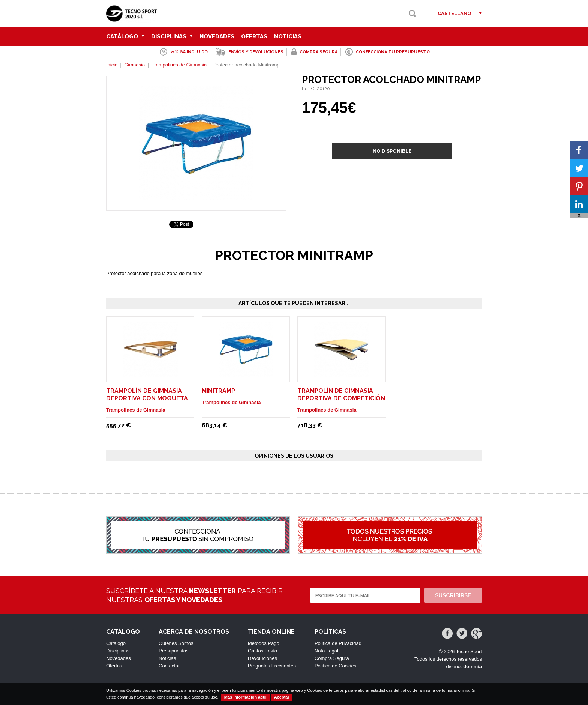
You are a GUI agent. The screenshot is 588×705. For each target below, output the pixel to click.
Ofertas (254, 36)
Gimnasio (134, 65)
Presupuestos (174, 651)
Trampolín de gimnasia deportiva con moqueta (147, 395)
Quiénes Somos (176, 643)
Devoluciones (262, 658)
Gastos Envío (262, 651)
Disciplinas (172, 36)
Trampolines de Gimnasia (179, 65)
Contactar (169, 666)
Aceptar (282, 697)
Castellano (454, 13)
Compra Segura (332, 658)
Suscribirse (453, 595)
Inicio (112, 65)
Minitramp (218, 391)
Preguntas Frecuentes (272, 666)
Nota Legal (326, 651)
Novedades (217, 36)
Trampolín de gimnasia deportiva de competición (341, 395)
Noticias (288, 36)
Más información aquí (245, 697)
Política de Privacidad (338, 643)
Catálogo (125, 36)
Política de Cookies (335, 666)
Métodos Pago (264, 643)
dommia (472, 667)
